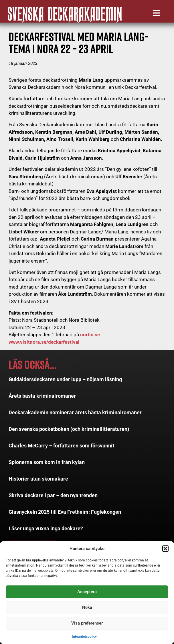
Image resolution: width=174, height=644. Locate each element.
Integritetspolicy (84, 637)
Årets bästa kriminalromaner (42, 397)
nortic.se (90, 336)
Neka (87, 607)
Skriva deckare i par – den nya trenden (53, 497)
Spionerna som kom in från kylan (47, 464)
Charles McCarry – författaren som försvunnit (61, 447)
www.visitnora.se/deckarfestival (44, 343)
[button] (165, 549)
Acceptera (87, 592)
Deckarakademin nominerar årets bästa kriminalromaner (75, 414)
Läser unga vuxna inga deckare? (46, 530)
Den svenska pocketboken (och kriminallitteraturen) (69, 430)
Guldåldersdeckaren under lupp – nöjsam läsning (65, 381)
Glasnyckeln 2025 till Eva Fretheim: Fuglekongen (65, 513)
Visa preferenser (87, 623)
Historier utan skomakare (38, 480)
